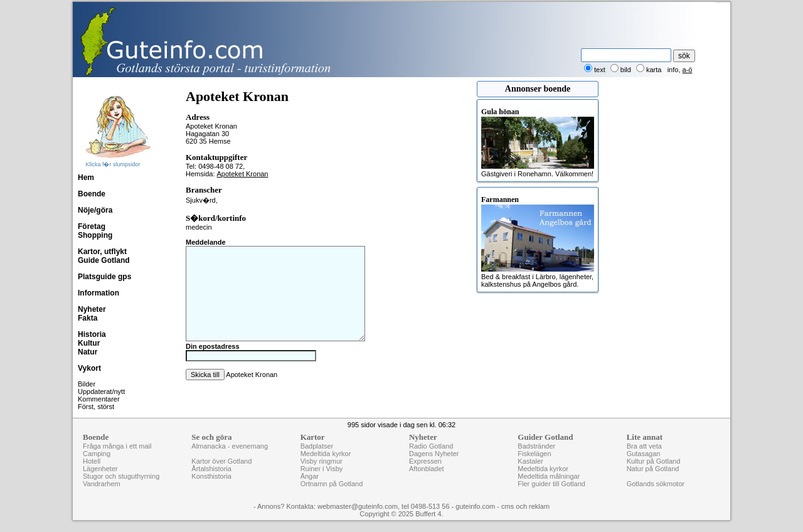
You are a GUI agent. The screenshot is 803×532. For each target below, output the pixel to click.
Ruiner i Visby (322, 469)
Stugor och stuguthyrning (121, 476)
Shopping (95, 235)
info (673, 70)
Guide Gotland (104, 260)
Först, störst (96, 407)
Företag (92, 226)
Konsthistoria (211, 476)
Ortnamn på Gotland (332, 484)
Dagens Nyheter (434, 454)
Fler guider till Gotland (551, 484)
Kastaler (530, 461)
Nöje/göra (95, 210)
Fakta (88, 318)
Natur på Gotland (653, 469)
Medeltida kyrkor (326, 454)
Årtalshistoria (211, 469)
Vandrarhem (102, 484)
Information (98, 293)
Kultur (89, 343)
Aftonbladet (427, 469)
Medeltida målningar (549, 476)
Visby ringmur (322, 461)
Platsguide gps (104, 277)
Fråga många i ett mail (117, 446)
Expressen (425, 461)
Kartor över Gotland (221, 461)
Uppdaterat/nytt (101, 391)
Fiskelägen (534, 454)
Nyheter (92, 309)
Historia (92, 334)
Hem (86, 178)
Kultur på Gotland (654, 461)
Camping (97, 454)
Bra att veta (644, 446)
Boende (92, 194)
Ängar (310, 476)
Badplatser (317, 446)
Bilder (87, 384)
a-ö (688, 70)
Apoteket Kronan (243, 174)
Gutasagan (644, 454)
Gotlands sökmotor (656, 484)
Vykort (89, 368)
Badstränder (536, 446)
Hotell (92, 461)
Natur (88, 352)
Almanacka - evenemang (230, 446)
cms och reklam (525, 506)
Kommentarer (99, 399)
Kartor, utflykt (102, 252)
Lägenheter (100, 469)
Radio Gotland (431, 446)
